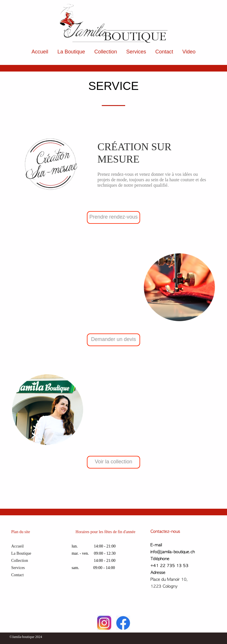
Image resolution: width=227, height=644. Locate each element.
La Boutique (71, 52)
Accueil (40, 52)
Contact (164, 52)
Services (136, 52)
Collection (106, 52)
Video (189, 52)
